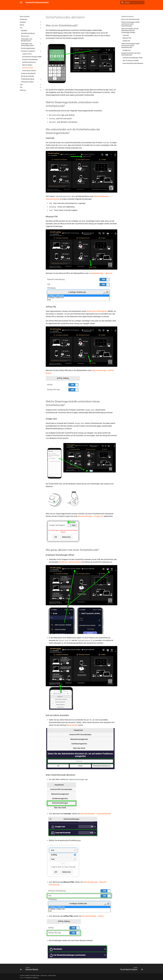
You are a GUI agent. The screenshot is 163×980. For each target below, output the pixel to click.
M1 (48, 8)
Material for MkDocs (32, 978)
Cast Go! (31, 8)
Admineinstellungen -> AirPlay (93, 916)
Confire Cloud (56, 8)
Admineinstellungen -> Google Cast (91, 516)
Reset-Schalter (72, 725)
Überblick (23, 8)
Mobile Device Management (97, 311)
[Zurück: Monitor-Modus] (30, 969)
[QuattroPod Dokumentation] (21, 2)
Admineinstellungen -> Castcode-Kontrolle (95, 814)
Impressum (44, 975)
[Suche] (132, 2)
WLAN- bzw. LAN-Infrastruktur (70, 562)
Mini (43, 8)
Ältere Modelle (67, 8)
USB (38, 8)
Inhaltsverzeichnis (127, 17)
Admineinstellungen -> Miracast (101, 273)
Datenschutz (52, 975)
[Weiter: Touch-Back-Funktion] (131, 969)
